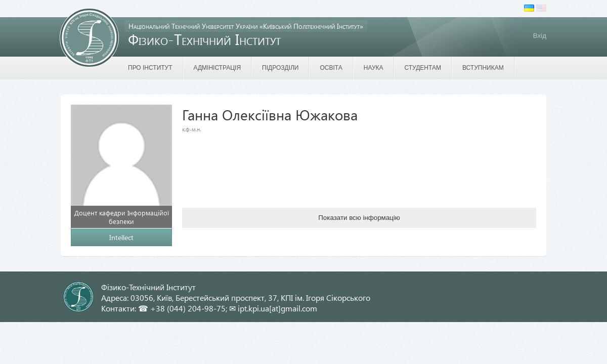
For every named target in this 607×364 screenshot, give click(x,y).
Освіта (331, 68)
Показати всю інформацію (359, 218)
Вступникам (483, 68)
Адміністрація (218, 68)
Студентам (423, 68)
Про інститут (150, 68)
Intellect (121, 237)
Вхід (540, 36)
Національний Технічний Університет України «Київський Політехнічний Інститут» (246, 26)
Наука (374, 68)
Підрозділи (280, 68)
